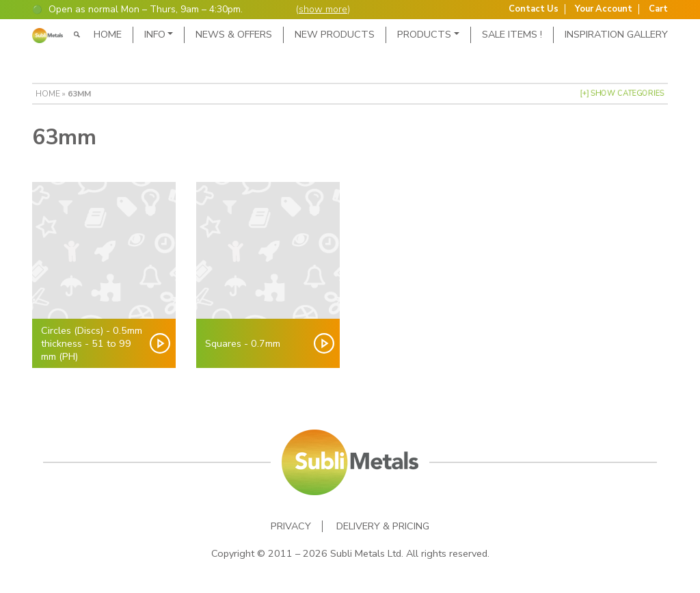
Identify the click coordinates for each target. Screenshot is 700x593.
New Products (335, 34)
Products (424, 34)
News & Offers (234, 34)
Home (108, 34)
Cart (658, 9)
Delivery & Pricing (383, 526)
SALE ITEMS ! (512, 34)
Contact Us (534, 9)
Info (155, 34)
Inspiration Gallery (616, 34)
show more (323, 9)
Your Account (604, 9)
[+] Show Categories (622, 93)
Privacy (291, 526)
